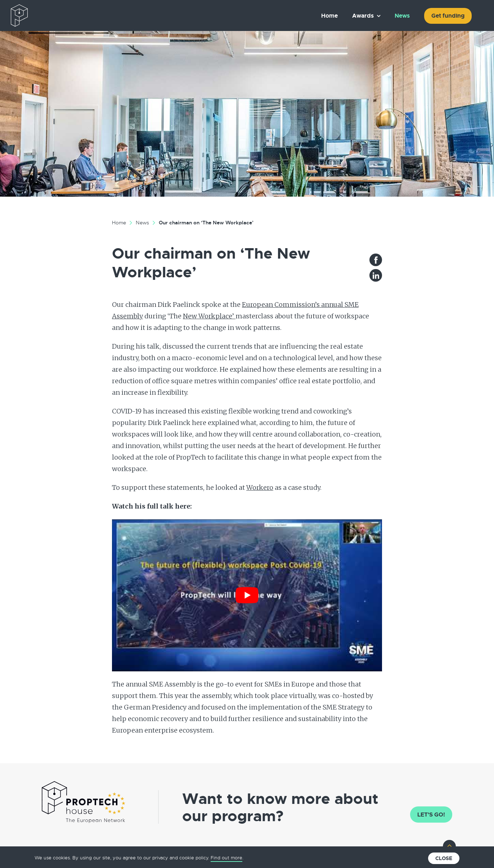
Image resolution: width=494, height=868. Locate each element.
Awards (363, 16)
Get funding (448, 16)
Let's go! (431, 815)
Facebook (376, 260)
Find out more (226, 858)
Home (329, 16)
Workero (260, 487)
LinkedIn (376, 275)
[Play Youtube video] (247, 595)
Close (444, 858)
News (402, 16)
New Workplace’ (209, 316)
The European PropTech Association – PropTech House (53, 15)
